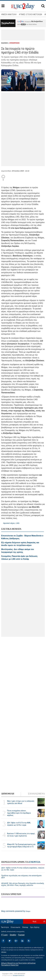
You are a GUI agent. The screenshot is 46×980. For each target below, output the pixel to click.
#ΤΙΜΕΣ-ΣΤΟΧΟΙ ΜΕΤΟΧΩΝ (30, 14)
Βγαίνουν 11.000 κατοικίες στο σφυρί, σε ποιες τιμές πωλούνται (21, 835)
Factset (21, 935)
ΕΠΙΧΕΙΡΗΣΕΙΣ (15, 43)
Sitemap (25, 927)
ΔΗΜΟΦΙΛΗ (8, 794)
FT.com (4, 935)
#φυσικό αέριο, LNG (11, 523)
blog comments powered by (16, 911)
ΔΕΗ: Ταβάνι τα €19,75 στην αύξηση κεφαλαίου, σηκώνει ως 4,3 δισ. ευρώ (23, 869)
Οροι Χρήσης (35, 927)
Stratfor (13, 935)
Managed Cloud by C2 (19, 975)
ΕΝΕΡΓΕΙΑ (35, 862)
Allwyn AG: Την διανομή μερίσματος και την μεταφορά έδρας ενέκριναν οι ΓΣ (21, 845)
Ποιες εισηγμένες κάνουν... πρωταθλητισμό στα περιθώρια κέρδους (19, 813)
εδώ (23, 24)
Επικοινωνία (15, 927)
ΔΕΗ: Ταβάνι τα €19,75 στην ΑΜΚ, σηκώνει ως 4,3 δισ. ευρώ (19, 824)
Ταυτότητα (5, 927)
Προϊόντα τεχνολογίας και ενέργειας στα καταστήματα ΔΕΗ (21, 877)
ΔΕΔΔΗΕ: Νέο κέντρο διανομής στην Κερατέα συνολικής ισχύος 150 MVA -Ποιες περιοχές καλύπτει (23, 884)
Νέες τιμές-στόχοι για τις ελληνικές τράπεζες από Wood (21, 802)
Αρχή (34, 921)
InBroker (4, 952)
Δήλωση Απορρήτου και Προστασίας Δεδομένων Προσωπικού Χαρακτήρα (18, 964)
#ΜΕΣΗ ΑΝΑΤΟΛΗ (9, 14)
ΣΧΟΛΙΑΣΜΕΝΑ (36, 794)
